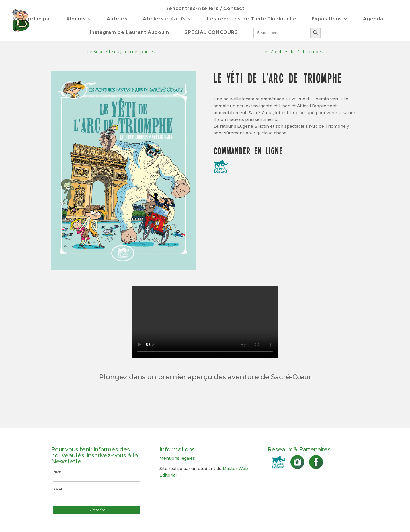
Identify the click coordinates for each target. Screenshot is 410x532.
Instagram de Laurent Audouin (129, 33)
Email (59, 489)
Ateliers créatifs (164, 19)
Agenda (373, 19)
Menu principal (32, 19)
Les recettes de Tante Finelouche (252, 19)
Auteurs (117, 19)
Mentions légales (177, 458)
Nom (58, 472)
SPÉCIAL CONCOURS (211, 33)
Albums (76, 19)
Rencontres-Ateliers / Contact (205, 9)
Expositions (327, 19)
